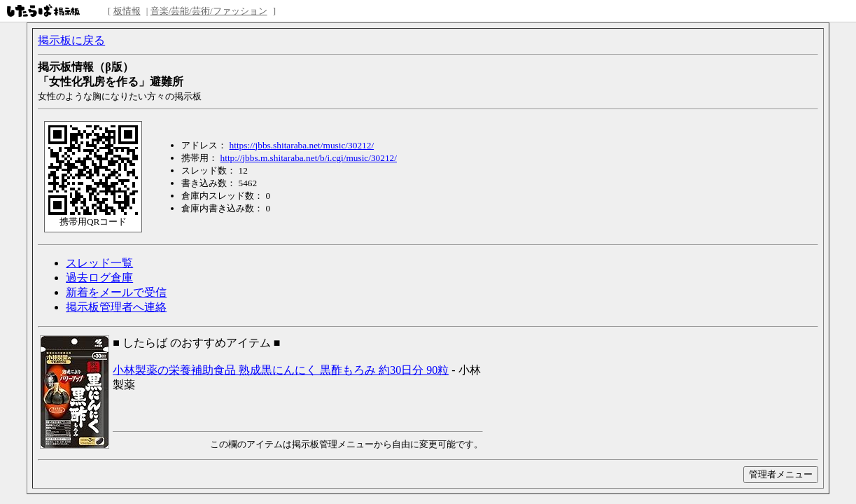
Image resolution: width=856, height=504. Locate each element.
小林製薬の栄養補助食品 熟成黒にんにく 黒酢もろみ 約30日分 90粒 (281, 370)
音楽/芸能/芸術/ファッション (209, 11)
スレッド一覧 (99, 263)
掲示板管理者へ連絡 (116, 307)
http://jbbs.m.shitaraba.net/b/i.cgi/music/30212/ (309, 158)
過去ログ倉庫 (99, 278)
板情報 (127, 11)
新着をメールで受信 (116, 292)
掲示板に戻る (71, 40)
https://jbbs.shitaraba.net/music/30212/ (302, 145)
